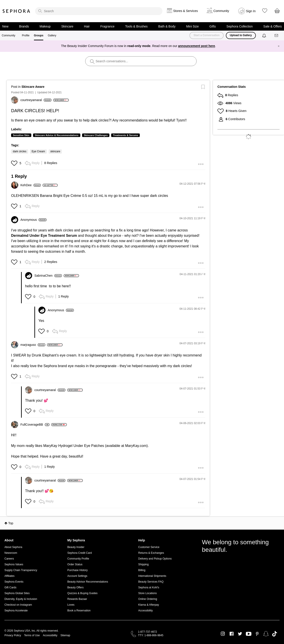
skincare (55, 151)
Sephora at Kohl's (149, 587)
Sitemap (65, 635)
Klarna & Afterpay (149, 605)
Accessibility (145, 611)
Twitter (240, 634)
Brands (24, 26)
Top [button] (11, 523)
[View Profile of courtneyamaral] (36, 100)
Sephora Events (14, 582)
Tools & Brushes (136, 26)
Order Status (75, 564)
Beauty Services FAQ (151, 582)
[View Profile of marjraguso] (33, 345)
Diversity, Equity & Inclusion (21, 599)
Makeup (45, 26)
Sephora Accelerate (16, 611)
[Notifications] (265, 35)
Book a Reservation (79, 611)
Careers (9, 559)
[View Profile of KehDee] (31, 185)
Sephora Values (14, 564)
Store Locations (147, 593)
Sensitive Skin (21, 135)
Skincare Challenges (96, 135)
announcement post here (197, 46)
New (5, 26)
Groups (39, 35)
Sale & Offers (273, 26)
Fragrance (107, 26)
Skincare (67, 26)
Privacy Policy (13, 635)
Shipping (143, 564)
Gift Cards (10, 587)
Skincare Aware (33, 87)
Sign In (251, 11)
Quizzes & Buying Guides (83, 593)
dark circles (20, 151)
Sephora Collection (240, 26)
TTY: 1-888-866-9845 (151, 635)
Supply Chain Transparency (21, 570)
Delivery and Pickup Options (155, 559)
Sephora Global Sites (17, 593)
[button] (15, 163)
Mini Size (192, 26)
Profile (26, 35)
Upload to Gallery (241, 35)
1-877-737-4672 (147, 632)
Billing (142, 570)
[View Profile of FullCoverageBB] (35, 425)
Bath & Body (167, 26)
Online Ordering (148, 599)
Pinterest (257, 634)
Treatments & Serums (125, 135)
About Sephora (13, 547)
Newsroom (11, 553)
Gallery (52, 35)
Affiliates (9, 576)
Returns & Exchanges (151, 553)
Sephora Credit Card (80, 553)
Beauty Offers (76, 587)
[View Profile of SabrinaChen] (48, 276)
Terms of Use (32, 635)
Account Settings (77, 576)
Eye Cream (38, 151)
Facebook (232, 634)
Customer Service (149, 547)
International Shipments (152, 576)
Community (9, 35)
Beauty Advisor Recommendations (88, 582)
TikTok (275, 634)
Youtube (249, 634)
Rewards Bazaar (77, 599)
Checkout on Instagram (18, 605)
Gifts (213, 26)
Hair (87, 26)
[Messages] (277, 36)
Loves (71, 605)
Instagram (223, 634)
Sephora (16, 11)
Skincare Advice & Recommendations (57, 135)
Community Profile (78, 559)
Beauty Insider (76, 547)
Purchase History (78, 570)
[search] (99, 11)
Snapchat (266, 634)
